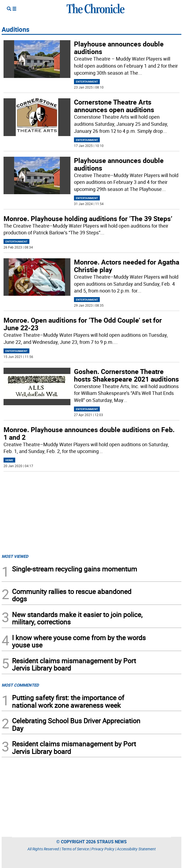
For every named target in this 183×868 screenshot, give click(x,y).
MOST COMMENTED (20, 685)
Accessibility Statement (136, 849)
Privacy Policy (103, 849)
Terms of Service (75, 849)
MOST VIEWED (15, 556)
